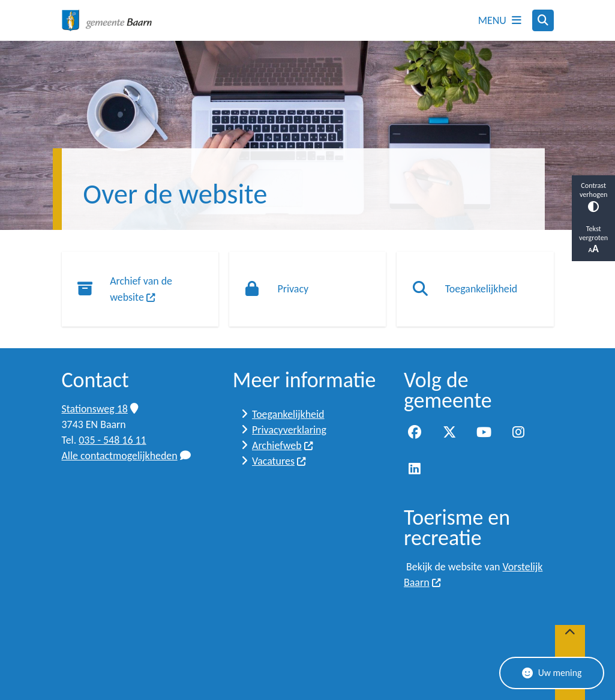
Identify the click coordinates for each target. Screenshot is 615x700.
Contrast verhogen (593, 197)
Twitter (449, 432)
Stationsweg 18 (100, 409)
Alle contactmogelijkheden (127, 456)
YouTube (484, 432)
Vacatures (279, 461)
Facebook (415, 432)
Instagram (518, 432)
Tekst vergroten (593, 240)
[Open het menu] (500, 20)
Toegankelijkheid (288, 414)
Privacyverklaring (289, 430)
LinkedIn (415, 469)
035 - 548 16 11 (112, 440)
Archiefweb (283, 445)
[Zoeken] (543, 20)
